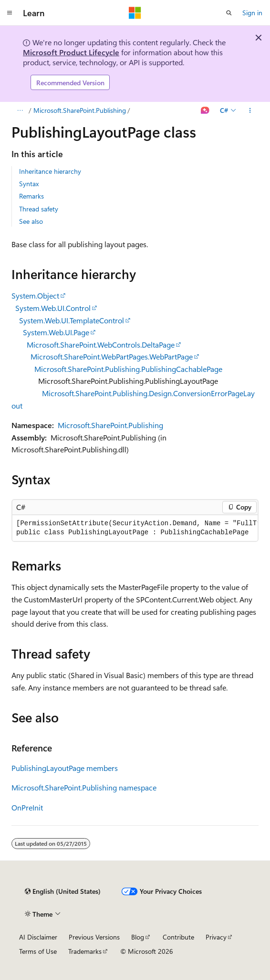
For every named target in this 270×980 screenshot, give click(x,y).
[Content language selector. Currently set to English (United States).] (63, 891)
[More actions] (250, 110)
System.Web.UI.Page (56, 332)
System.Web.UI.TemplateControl (72, 320)
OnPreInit (27, 807)
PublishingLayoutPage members (65, 768)
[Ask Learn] (205, 110)
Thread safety (39, 209)
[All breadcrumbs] (20, 110)
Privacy (216, 937)
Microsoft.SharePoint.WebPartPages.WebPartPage (112, 356)
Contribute (178, 937)
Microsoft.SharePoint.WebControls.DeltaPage (101, 345)
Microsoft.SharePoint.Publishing (80, 110)
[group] (135, 528)
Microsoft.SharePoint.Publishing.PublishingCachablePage (128, 369)
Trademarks (85, 951)
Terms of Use (38, 951)
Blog (138, 937)
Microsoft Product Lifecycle (71, 52)
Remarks (31, 196)
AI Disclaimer (38, 937)
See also (31, 221)
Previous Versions (94, 937)
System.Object (35, 295)
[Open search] (229, 13)
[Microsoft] (135, 13)
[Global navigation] (10, 13)
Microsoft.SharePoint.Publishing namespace (84, 787)
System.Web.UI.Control (53, 308)
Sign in (252, 13)
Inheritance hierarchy (50, 171)
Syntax (29, 184)
